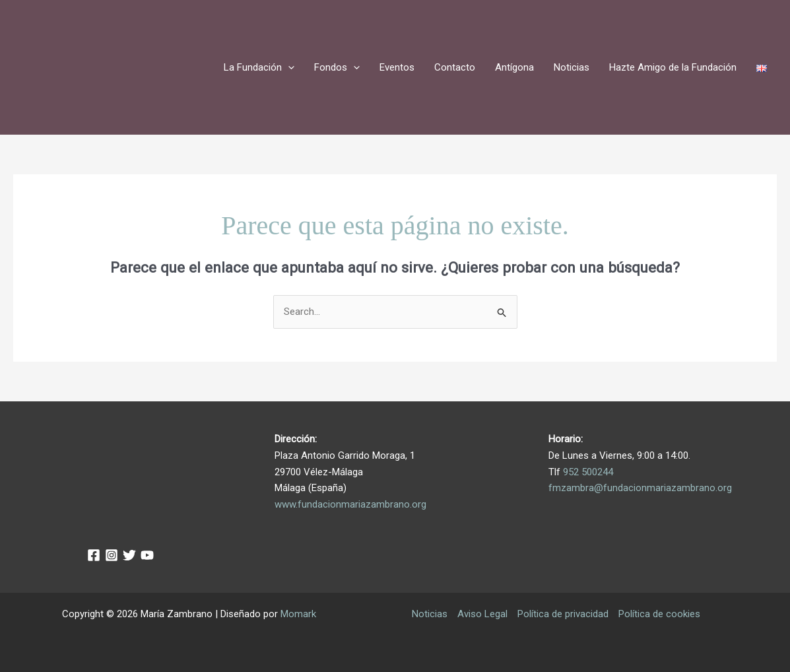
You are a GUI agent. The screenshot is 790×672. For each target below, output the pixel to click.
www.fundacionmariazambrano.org (350, 504)
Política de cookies (659, 614)
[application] (288, 67)
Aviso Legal (482, 614)
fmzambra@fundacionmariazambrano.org (640, 488)
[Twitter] (129, 555)
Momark (298, 614)
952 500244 (588, 472)
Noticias (430, 614)
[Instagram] (112, 555)
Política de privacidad (563, 614)
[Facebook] (94, 555)
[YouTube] (147, 555)
